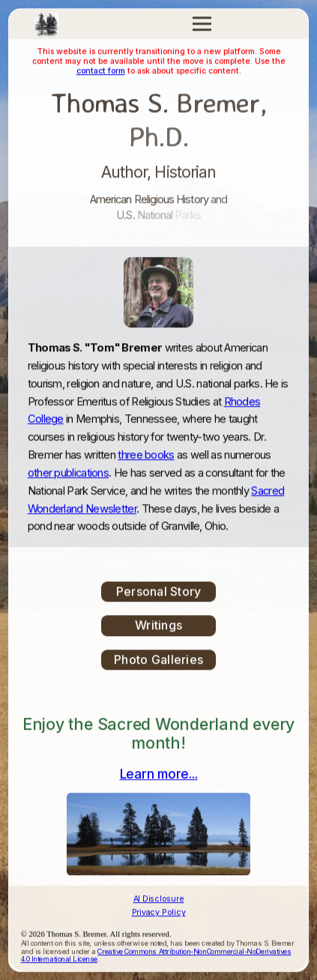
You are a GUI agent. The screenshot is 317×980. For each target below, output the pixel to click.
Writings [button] (158, 626)
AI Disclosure (159, 899)
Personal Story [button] (159, 592)
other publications (68, 474)
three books (146, 456)
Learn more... (159, 775)
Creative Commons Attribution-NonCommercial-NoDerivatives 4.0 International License (156, 956)
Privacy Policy (159, 913)
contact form (101, 72)
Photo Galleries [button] (158, 660)
